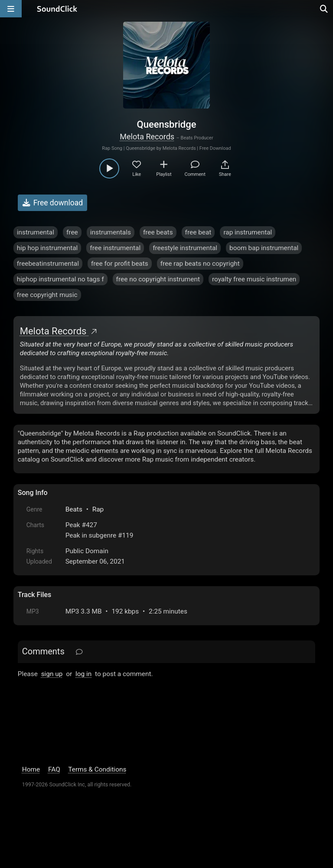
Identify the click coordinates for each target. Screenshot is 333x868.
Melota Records (147, 137)
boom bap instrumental (264, 248)
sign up (52, 674)
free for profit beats (120, 264)
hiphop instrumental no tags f (60, 279)
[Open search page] (324, 9)
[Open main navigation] (11, 9)
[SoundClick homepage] (57, 9)
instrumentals (111, 232)
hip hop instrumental (47, 248)
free (72, 232)
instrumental (36, 232)
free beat (198, 232)
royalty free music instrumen (254, 279)
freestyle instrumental (185, 248)
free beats (158, 232)
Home (31, 769)
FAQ (54, 769)
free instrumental (115, 248)
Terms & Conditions (97, 769)
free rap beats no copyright (200, 264)
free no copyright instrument (158, 279)
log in (83, 674)
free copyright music (47, 295)
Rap (98, 509)
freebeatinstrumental (48, 264)
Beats (74, 509)
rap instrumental (248, 232)
